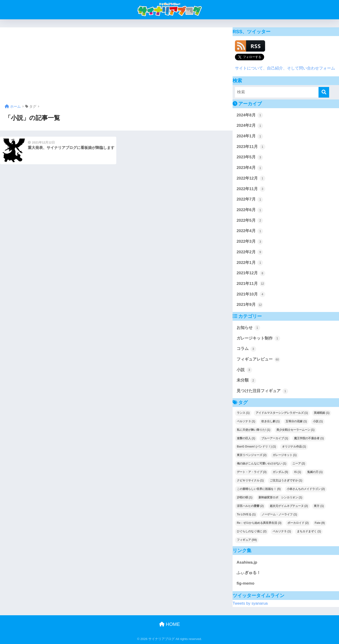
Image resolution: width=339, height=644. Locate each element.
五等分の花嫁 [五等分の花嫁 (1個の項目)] (296, 421)
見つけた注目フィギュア (262, 391)
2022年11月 (251, 189)
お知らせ (248, 328)
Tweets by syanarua (250, 603)
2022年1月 (250, 263)
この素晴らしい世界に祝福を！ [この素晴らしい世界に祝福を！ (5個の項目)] (259, 489)
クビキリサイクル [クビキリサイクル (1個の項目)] (250, 480)
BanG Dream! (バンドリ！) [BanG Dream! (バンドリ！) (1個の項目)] (256, 447)
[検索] (324, 92)
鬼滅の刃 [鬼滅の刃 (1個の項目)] (315, 472)
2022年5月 (250, 221)
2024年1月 (250, 136)
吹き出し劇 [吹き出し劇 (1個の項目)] (270, 421)
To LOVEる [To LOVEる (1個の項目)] (246, 514)
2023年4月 (250, 168)
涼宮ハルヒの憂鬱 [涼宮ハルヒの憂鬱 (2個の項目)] (250, 506)
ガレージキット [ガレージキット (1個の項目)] (285, 455)
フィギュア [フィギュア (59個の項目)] (247, 540)
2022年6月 (250, 210)
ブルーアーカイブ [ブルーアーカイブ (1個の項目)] (275, 438)
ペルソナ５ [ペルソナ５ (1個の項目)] (282, 531)
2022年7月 (250, 200)
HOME (170, 624)
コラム (246, 349)
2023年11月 (251, 147)
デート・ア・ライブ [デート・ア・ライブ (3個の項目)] (252, 472)
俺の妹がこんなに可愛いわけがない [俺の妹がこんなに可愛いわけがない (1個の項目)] (262, 464)
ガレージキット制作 (258, 338)
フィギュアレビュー (258, 360)
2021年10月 (251, 294)
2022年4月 (250, 231)
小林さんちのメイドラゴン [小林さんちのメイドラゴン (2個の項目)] (306, 489)
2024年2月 (250, 126)
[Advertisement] (116, 67)
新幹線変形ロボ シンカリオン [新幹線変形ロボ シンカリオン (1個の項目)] (280, 497)
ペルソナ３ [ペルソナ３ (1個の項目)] (246, 421)
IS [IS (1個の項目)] (297, 472)
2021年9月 (250, 305)
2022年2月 (250, 252)
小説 (244, 370)
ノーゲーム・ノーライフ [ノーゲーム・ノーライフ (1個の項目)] (279, 514)
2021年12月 (251, 273)
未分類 (246, 381)
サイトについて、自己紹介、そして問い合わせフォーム (285, 68)
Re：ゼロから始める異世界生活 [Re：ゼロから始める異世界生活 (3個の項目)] (259, 523)
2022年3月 (250, 242)
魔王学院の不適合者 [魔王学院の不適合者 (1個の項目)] (309, 438)
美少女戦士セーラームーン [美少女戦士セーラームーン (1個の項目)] (295, 430)
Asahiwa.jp (247, 562)
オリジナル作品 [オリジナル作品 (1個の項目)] (294, 447)
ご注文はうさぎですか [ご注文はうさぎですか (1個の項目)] (286, 480)
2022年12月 (251, 178)
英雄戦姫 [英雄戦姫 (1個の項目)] (322, 413)
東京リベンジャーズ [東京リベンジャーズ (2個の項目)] (252, 455)
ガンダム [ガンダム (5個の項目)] (280, 472)
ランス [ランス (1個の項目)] (243, 413)
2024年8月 (250, 115)
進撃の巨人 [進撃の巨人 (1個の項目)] (246, 438)
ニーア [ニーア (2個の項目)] (299, 464)
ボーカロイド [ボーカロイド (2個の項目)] (298, 523)
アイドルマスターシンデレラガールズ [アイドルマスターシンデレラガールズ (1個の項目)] (282, 413)
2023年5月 (250, 157)
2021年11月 (251, 284)
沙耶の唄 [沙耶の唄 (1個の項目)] (245, 497)
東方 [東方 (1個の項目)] (319, 506)
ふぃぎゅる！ (249, 573)
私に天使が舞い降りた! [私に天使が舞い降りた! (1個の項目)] (254, 430)
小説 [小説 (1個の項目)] (318, 421)
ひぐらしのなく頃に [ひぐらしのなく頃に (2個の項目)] (252, 531)
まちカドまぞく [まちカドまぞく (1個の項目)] (309, 531)
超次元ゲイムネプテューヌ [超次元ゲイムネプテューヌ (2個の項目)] (289, 506)
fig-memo (245, 583)
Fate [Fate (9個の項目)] (320, 523)
